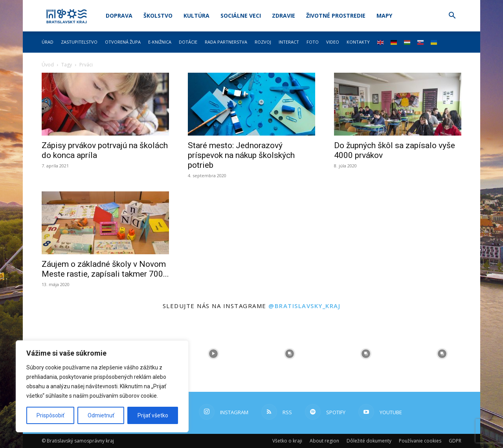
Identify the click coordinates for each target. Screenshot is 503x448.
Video (333, 42)
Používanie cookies (420, 441)
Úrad (48, 42)
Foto (313, 42)
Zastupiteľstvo (79, 42)
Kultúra (196, 16)
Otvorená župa (123, 42)
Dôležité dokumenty (369, 441)
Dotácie (188, 42)
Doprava (119, 16)
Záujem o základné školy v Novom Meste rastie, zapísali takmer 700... (105, 269)
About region (324, 441)
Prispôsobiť (50, 415)
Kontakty (358, 42)
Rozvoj (263, 42)
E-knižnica (160, 42)
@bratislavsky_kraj (304, 306)
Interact (289, 42)
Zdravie (284, 16)
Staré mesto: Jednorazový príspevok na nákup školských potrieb (241, 155)
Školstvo (158, 16)
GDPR (455, 441)
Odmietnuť (101, 415)
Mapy (384, 16)
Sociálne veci (241, 16)
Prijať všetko (153, 415)
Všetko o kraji (287, 441)
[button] (452, 16)
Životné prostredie (336, 16)
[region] (102, 386)
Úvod (48, 65)
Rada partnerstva (226, 42)
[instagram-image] (213, 354)
